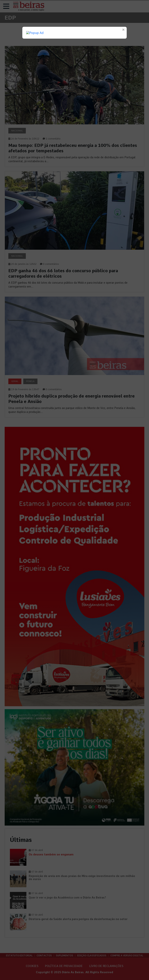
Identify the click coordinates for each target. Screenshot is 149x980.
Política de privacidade (64, 966)
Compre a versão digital (127, 956)
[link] (74, 106)
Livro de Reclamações (106, 966)
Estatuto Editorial (19, 956)
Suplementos (65, 956)
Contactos (44, 956)
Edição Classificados (92, 956)
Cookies (32, 966)
